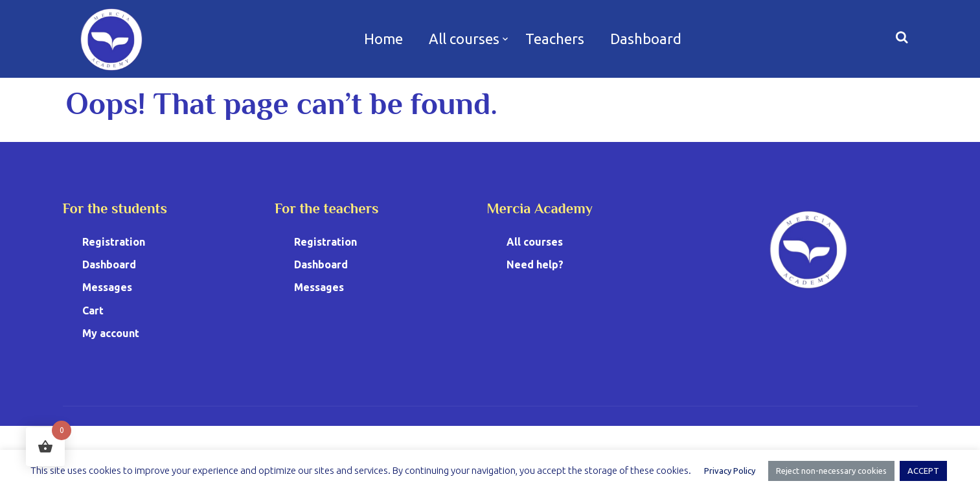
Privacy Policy (730, 471)
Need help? (535, 264)
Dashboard (646, 39)
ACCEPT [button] (923, 471)
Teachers (555, 39)
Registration (114, 242)
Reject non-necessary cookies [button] (831, 471)
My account (111, 333)
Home (383, 39)
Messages (107, 287)
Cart (93, 310)
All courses (464, 39)
